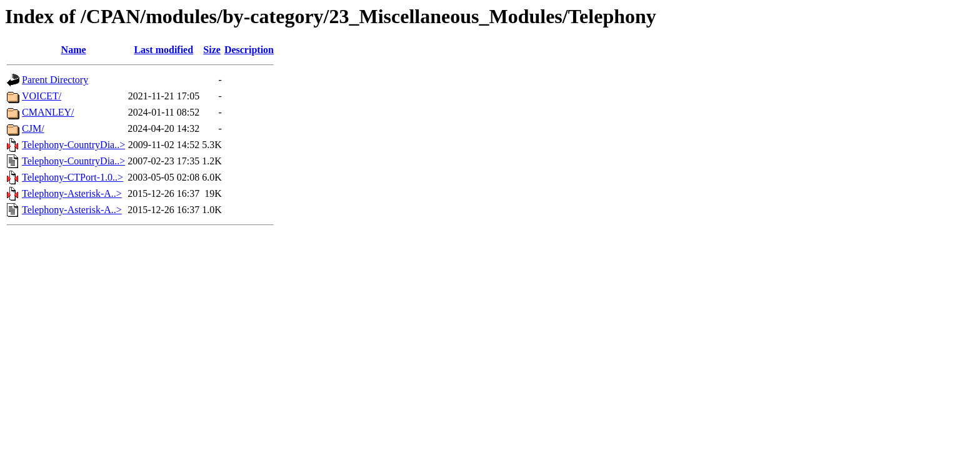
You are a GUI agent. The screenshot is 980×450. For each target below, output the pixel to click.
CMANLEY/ (48, 112)
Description (249, 50)
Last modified (163, 50)
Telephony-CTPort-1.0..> (72, 177)
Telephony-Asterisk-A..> (72, 193)
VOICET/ (42, 96)
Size (212, 50)
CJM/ (33, 128)
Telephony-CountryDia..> (73, 145)
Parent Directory (55, 80)
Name (74, 50)
